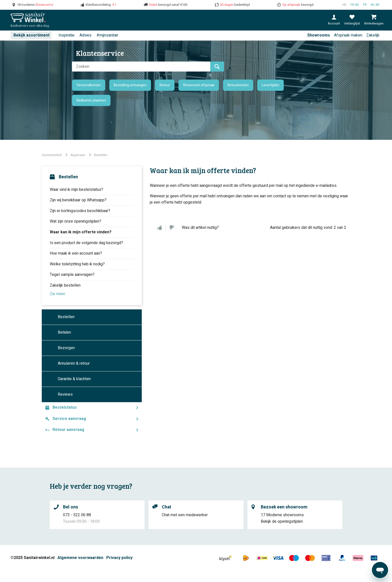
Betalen (64, 332)
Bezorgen (66, 348)
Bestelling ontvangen (130, 85)
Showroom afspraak (199, 85)
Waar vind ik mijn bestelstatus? (76, 190)
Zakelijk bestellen (65, 285)
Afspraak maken (348, 35)
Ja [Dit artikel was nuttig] (160, 228)
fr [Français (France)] (365, 5)
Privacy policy (119, 558)
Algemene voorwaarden (80, 558)
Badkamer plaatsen (91, 100)
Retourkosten (238, 85)
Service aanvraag (69, 419)
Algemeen (78, 155)
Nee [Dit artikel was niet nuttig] (172, 228)
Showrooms (319, 35)
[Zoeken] (141, 67)
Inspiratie (66, 35)
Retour (165, 85)
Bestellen (101, 155)
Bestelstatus (65, 407)
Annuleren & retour (74, 363)
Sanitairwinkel (52, 155)
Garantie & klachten (74, 379)
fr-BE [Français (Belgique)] (355, 5)
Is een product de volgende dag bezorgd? (86, 243)
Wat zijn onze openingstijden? (75, 221)
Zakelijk (373, 35)
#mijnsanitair (107, 35)
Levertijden (270, 85)
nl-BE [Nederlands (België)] (375, 5)
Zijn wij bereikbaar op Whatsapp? (78, 200)
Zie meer (57, 294)
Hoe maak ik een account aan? (76, 253)
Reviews (65, 394)
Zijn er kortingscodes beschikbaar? (80, 211)
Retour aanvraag (68, 430)
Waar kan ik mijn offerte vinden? (81, 232)
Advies (85, 35)
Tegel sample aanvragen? (72, 275)
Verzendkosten (89, 85)
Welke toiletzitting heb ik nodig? (77, 264)
